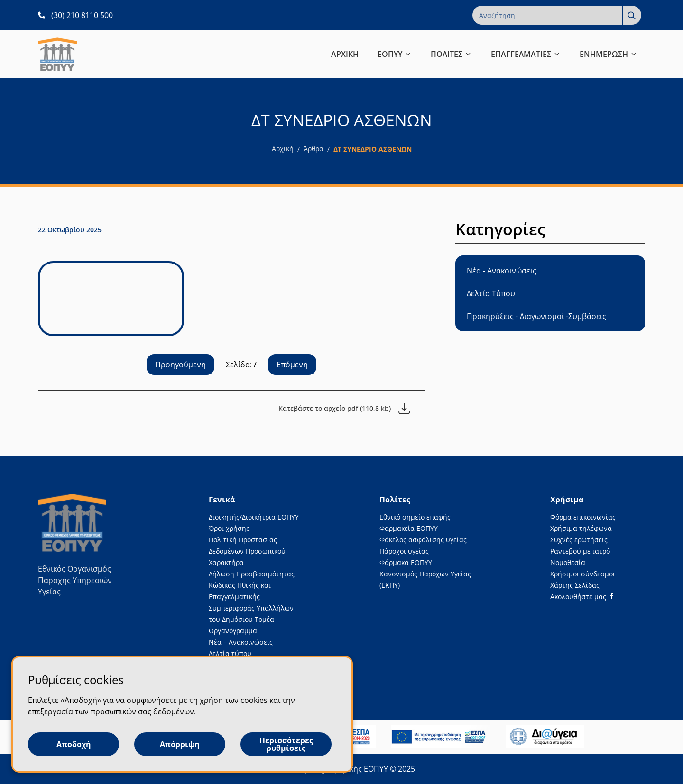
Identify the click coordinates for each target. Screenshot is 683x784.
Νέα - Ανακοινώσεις (502, 271)
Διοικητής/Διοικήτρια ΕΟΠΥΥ (254, 517)
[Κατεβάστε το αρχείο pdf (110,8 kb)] (344, 409)
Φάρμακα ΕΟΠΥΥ (406, 562)
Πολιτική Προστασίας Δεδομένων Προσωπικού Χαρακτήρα (247, 551)
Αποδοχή (74, 744)
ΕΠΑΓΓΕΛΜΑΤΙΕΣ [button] (526, 54)
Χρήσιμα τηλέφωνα (581, 528)
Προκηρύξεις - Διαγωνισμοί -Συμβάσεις (536, 316)
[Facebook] (582, 597)
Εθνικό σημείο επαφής (415, 517)
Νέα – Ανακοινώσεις (241, 642)
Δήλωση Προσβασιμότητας (252, 574)
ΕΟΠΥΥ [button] (395, 54)
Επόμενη (292, 365)
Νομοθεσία (568, 562)
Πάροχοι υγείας (404, 551)
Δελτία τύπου (230, 653)
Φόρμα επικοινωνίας (583, 517)
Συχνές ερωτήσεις (579, 540)
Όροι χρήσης (229, 528)
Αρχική (283, 149)
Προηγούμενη (180, 365)
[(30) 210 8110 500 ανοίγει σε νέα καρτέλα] (75, 15)
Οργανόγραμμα (233, 631)
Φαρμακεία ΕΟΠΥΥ (409, 528)
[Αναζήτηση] (632, 15)
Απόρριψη (180, 744)
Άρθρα (314, 149)
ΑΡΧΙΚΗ (345, 54)
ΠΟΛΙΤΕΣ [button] (451, 54)
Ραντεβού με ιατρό (580, 551)
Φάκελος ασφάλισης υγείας (423, 540)
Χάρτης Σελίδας (575, 585)
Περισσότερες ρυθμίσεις (286, 744)
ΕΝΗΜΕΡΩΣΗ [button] (609, 54)
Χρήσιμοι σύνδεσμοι (583, 574)
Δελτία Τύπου (491, 293)
